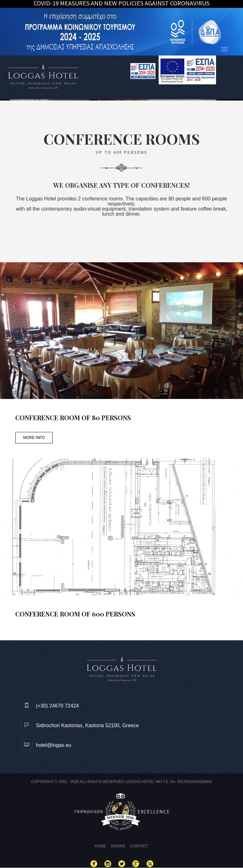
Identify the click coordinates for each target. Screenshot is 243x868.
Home (101, 846)
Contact (139, 846)
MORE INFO (34, 438)
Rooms (118, 846)
